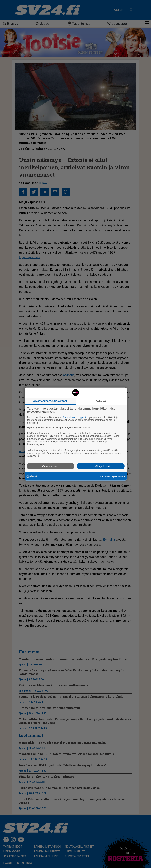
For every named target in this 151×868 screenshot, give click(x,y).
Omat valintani (50, 466)
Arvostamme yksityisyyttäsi (50, 401)
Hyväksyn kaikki (101, 466)
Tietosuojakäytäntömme (112, 476)
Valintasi (101, 401)
